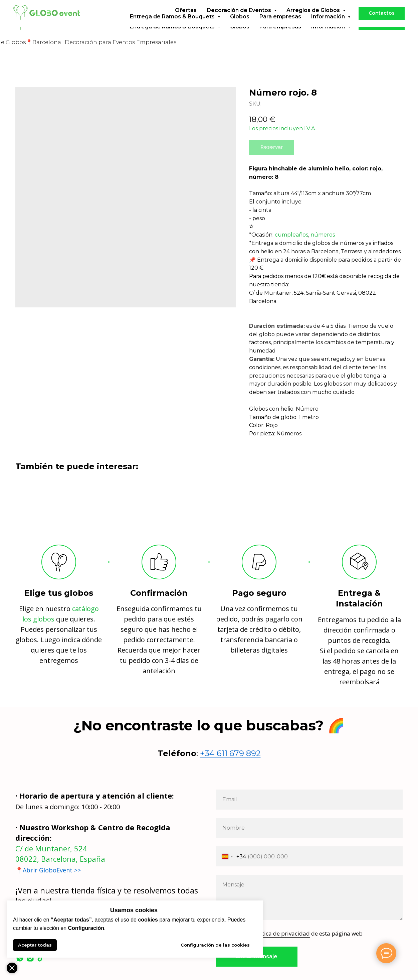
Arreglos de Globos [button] (314, 20)
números (323, 235)
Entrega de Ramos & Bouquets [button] (173, 27)
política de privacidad (281, 933)
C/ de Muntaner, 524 (51, 848)
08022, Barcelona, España (60, 859)
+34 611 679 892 (230, 753)
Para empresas (280, 27)
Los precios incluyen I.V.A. (283, 128)
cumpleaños (291, 235)
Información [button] (329, 27)
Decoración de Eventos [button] (240, 20)
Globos (240, 27)
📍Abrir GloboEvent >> (48, 870)
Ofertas (186, 20)
